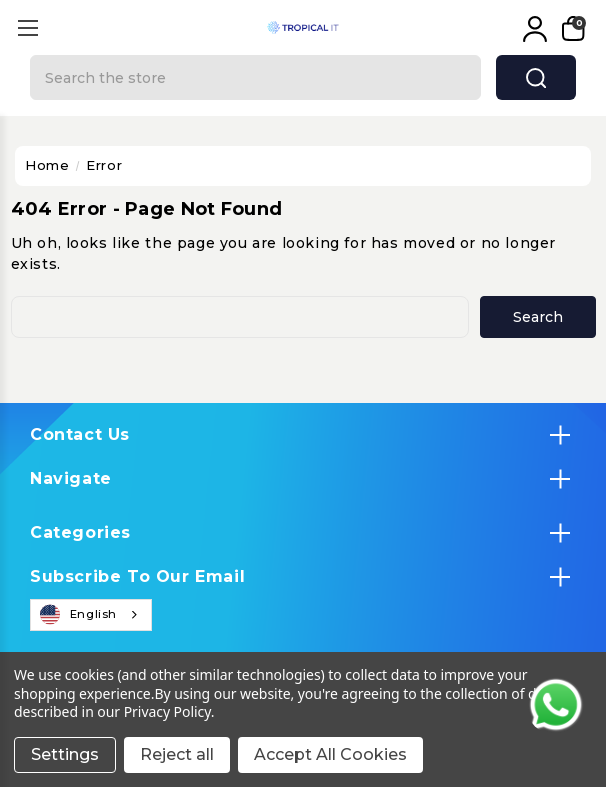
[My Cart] (571, 29)
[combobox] (91, 615)
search (536, 78)
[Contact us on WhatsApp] (556, 705)
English (79, 615)
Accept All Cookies (330, 754)
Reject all (177, 754)
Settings (65, 754)
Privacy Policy (167, 711)
